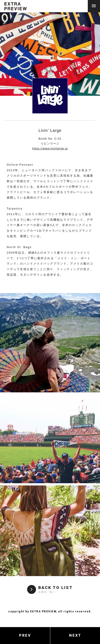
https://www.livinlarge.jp (50, 148)
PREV (25, 635)
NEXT (75, 635)
